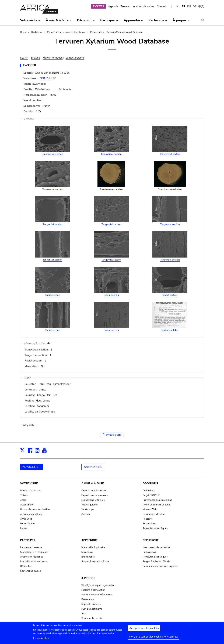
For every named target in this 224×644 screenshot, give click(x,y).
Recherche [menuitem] (158, 22)
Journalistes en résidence (34, 561)
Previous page (112, 435)
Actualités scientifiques (155, 528)
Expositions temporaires (94, 495)
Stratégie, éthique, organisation (98, 585)
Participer (28, 540)
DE (195, 6)
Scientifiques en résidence (34, 552)
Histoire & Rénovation (93, 590)
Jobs (84, 614)
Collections (96, 32)
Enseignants (88, 557)
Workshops (88, 509)
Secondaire (87, 552)
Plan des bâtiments (92, 609)
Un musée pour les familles (35, 509)
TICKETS (98, 6)
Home (23, 32)
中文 (201, 6)
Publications (149, 524)
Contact (162, 6)
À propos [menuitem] (181, 22)
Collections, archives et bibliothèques (66, 32)
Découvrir (150, 483)
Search (24, 58)
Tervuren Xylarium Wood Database (125, 32)
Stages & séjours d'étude (95, 561)
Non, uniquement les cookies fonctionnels (154, 638)
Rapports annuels (91, 604)
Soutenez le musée (30, 571)
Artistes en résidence (31, 557)
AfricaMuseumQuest (31, 514)
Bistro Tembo (27, 524)
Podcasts (148, 519)
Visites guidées (90, 505)
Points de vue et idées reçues (97, 595)
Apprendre (89, 540)
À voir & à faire (93, 483)
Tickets (24, 495)
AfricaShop (26, 519)
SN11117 (46, 78)
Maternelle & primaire (93, 547)
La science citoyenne (31, 547)
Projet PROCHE (151, 495)
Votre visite (29, 483)
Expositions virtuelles (93, 500)
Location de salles (143, 6)
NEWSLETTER (31, 467)
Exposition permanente (94, 491)
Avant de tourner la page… (157, 505)
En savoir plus (41, 639)
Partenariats (88, 599)
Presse (125, 6)
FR (184, 6)
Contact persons (75, 58)
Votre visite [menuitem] (30, 22)
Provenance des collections (157, 500)
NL (178, 6)
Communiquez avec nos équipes (160, 566)
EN (189, 6)
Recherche (37, 32)
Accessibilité (27, 505)
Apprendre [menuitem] (133, 22)
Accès (23, 500)
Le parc (24, 528)
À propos (88, 578)
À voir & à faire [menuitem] (59, 22)
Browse (35, 58)
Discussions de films (154, 514)
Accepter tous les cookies (144, 629)
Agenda (113, 6)
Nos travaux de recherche (156, 547)
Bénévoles (26, 566)
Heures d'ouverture (31, 491)
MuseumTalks (150, 509)
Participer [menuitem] (109, 22)
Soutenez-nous (93, 467)
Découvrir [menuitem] (86, 22)
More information (53, 58)
